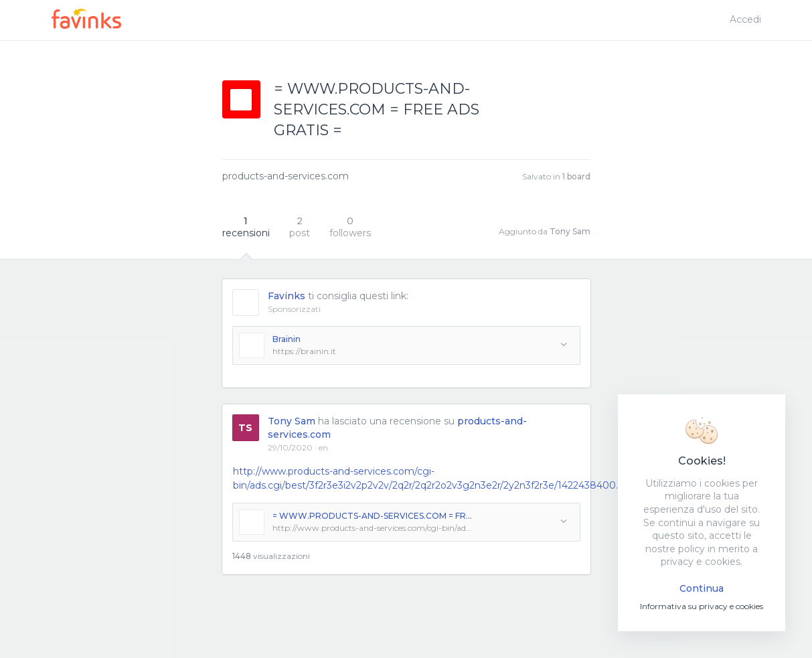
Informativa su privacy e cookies (702, 606)
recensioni (246, 227)
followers (350, 227)
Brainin (287, 339)
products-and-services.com (286, 176)
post (300, 227)
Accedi (745, 19)
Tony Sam (570, 231)
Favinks (287, 296)
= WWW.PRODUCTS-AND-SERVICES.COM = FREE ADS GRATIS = (373, 516)
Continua (702, 588)
